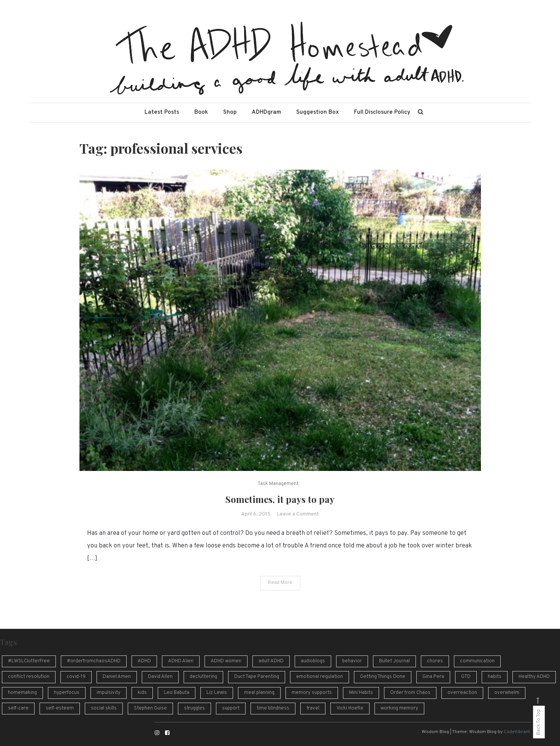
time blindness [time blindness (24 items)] (273, 708)
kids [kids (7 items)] (142, 693)
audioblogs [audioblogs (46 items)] (313, 661)
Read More (280, 583)
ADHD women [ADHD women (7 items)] (226, 661)
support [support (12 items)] (231, 708)
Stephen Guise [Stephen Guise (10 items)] (150, 708)
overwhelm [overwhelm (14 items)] (507, 693)
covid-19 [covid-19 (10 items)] (76, 677)
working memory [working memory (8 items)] (399, 708)
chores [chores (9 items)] (435, 661)
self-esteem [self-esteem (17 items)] (60, 708)
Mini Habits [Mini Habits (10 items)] (361, 693)
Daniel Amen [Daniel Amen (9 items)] (117, 677)
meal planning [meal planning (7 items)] (259, 693)
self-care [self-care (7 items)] (18, 708)
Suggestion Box (317, 112)
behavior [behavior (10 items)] (352, 661)
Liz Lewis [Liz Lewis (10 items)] (217, 693)
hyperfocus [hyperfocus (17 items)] (67, 693)
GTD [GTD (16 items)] (466, 677)
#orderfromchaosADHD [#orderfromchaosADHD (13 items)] (94, 661)
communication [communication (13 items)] (477, 661)
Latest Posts (162, 112)
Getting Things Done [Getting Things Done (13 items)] (383, 677)
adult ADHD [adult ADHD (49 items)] (271, 661)
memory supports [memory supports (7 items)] (312, 693)
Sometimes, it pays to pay (280, 499)
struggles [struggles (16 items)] (194, 708)
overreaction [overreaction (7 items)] (462, 693)
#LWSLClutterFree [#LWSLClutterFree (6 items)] (29, 661)
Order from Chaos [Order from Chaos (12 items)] (410, 693)
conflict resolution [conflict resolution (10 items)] (29, 677)
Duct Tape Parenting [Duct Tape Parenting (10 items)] (257, 677)
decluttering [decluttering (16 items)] (203, 677)
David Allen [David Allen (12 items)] (160, 677)
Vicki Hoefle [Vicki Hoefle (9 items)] (350, 708)
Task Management (278, 484)
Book (201, 112)
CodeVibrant (517, 732)
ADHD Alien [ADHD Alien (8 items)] (181, 661)
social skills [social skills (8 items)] (104, 708)
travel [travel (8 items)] (313, 708)
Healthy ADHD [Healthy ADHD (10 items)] (534, 677)
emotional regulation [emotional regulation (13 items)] (320, 677)
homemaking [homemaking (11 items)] (22, 693)
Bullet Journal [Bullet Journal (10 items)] (394, 661)
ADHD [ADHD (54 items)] (144, 661)
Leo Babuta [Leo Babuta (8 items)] (177, 693)
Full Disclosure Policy (382, 112)
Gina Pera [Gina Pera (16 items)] (433, 677)
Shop (230, 112)
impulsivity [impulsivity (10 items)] (109, 693)
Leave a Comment (298, 514)
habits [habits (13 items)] (495, 677)
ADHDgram (266, 112)
